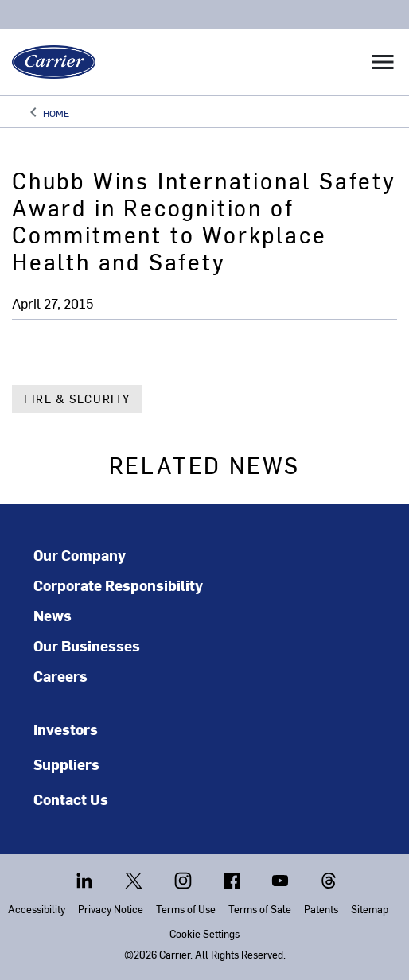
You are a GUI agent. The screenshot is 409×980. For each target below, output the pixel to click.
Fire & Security (77, 399)
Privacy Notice (111, 909)
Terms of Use (186, 909)
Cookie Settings (204, 933)
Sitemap (370, 909)
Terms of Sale (260, 909)
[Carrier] (48, 62)
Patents (321, 909)
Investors (66, 729)
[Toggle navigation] (383, 62)
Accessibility (37, 909)
